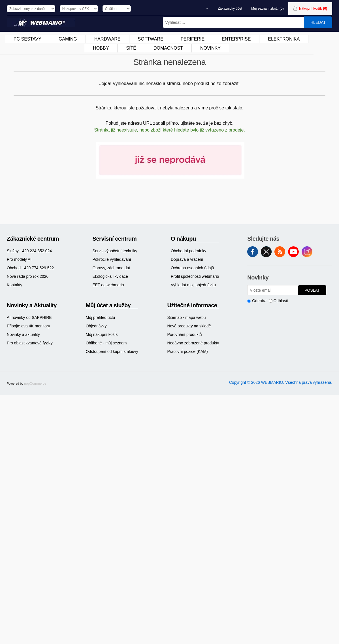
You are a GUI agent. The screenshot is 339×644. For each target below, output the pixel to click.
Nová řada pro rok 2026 (28, 276)
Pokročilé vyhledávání (112, 259)
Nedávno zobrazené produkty (193, 343)
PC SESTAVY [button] (27, 39)
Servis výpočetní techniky (115, 251)
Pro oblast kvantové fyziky (30, 343)
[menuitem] (28, 39)
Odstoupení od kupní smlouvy (112, 351)
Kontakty (14, 285)
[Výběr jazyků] (117, 9)
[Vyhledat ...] (234, 22)
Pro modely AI (19, 259)
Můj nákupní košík (102, 334)
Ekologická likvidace (110, 276)
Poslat (312, 290)
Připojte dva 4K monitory (28, 326)
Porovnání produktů (184, 334)
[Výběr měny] (79, 9)
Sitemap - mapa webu (186, 317)
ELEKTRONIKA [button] (284, 39)
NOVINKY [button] (210, 48)
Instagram (307, 252)
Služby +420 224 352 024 (29, 251)
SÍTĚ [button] (131, 48)
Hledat (318, 22)
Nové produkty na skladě (189, 326)
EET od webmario (108, 285)
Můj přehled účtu (101, 317)
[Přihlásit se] (273, 290)
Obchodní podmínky (188, 251)
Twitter (266, 252)
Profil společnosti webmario (195, 276)
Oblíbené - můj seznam (106, 343)
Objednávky (96, 326)
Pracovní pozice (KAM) (187, 351)
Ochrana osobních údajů (192, 268)
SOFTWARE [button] (151, 39)
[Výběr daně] (31, 9)
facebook (253, 252)
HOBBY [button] (101, 48)
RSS (280, 252)
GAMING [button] (68, 39)
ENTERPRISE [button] (236, 39)
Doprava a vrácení (187, 259)
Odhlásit (281, 301)
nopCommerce (35, 384)
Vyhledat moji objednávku (193, 285)
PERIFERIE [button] (193, 39)
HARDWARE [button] (107, 39)
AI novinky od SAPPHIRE (29, 317)
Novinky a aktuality (23, 334)
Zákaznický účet (230, 9)
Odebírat (260, 301)
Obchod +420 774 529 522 (30, 268)
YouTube (293, 252)
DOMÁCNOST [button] (168, 48)
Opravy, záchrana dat (111, 268)
